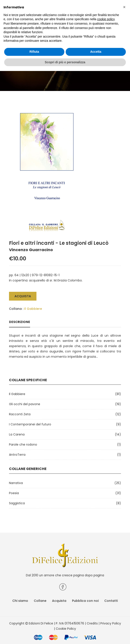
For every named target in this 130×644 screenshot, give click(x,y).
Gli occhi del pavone (25, 404)
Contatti (111, 601)
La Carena (17, 434)
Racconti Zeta (20, 414)
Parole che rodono (23, 444)
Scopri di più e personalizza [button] (65, 62)
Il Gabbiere (33, 309)
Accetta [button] (96, 52)
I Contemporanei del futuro (30, 424)
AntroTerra (17, 455)
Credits (92, 623)
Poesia (14, 493)
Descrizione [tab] (20, 322)
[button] (124, 7)
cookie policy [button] (106, 19)
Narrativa (16, 483)
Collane (40, 601)
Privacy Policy (111, 623)
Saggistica (17, 503)
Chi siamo (20, 601)
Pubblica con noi (85, 601)
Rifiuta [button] (34, 52)
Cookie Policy (66, 629)
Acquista (23, 296)
